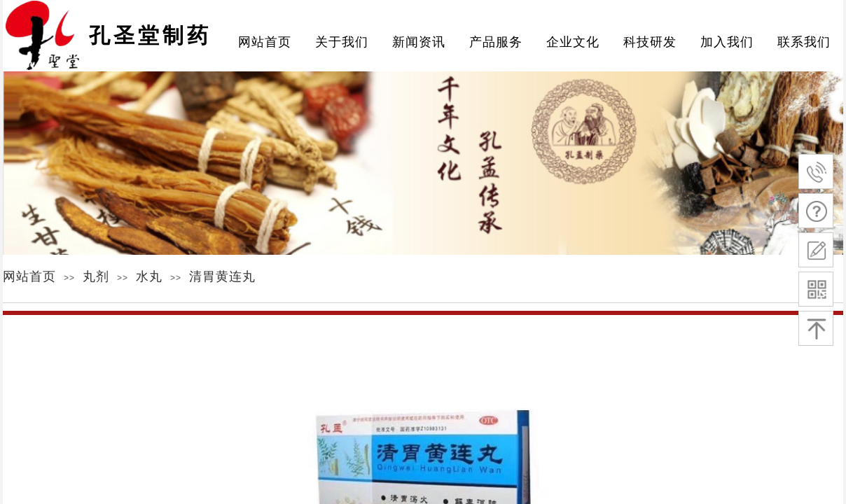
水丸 (149, 276)
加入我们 (727, 42)
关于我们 (342, 42)
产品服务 (496, 42)
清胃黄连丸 (222, 276)
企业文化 (573, 42)
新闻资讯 (419, 42)
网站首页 (29, 276)
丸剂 (96, 276)
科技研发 (650, 42)
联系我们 (804, 42)
